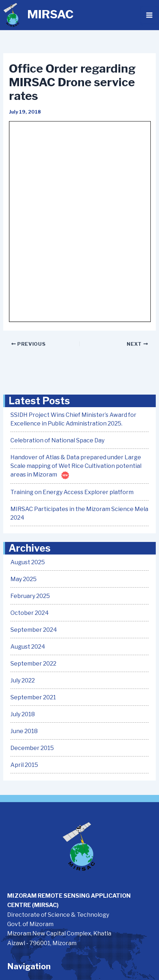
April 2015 (24, 765)
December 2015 (32, 748)
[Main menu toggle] (149, 15)
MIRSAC (50, 14)
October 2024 (30, 613)
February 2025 (30, 596)
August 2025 (28, 562)
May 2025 (24, 579)
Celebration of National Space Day (57, 440)
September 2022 (33, 664)
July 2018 (23, 714)
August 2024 (28, 647)
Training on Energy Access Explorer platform (72, 492)
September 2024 (34, 630)
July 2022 (23, 680)
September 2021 (33, 697)
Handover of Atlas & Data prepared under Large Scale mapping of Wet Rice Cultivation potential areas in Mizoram (76, 466)
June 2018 (24, 731)
